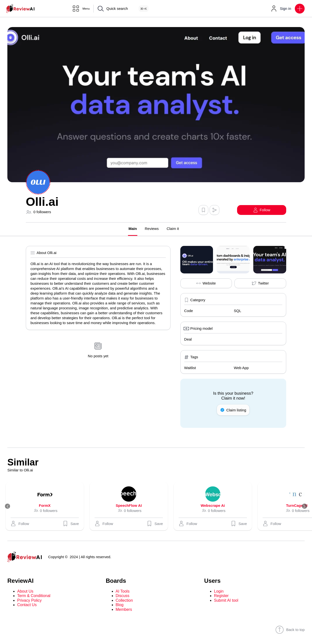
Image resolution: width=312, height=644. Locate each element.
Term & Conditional (34, 596)
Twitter (260, 284)
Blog (120, 605)
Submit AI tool (226, 601)
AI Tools (123, 592)
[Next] (303, 507)
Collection (124, 601)
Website (206, 284)
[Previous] (9, 507)
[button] (300, 9)
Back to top (290, 630)
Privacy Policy (29, 601)
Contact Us (27, 605)
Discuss (123, 596)
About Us (25, 592)
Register (221, 596)
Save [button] (73, 524)
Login (219, 592)
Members (124, 610)
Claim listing (233, 410)
